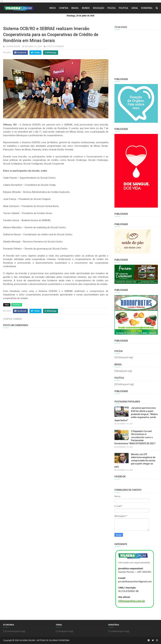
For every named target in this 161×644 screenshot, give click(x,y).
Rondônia (147, 8)
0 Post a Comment (55, 46)
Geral (135, 8)
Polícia (111, 8)
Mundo (86, 8)
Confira (64, 8)
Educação (99, 8)
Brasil (75, 8)
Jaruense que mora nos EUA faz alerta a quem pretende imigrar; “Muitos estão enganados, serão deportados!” (136, 414)
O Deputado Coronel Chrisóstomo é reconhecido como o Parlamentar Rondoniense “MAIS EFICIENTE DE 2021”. (135, 437)
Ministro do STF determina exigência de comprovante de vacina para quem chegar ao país (135, 460)
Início (53, 8)
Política (123, 8)
